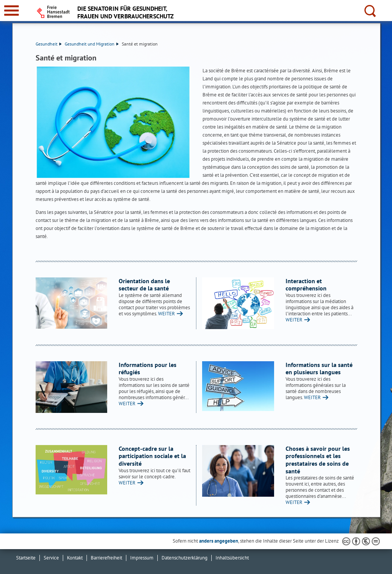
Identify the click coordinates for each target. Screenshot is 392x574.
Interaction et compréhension (306, 285)
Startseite (26, 558)
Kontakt (75, 558)
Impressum (142, 558)
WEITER (167, 314)
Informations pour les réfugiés (148, 369)
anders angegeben (219, 541)
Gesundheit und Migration (92, 44)
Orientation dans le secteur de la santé (144, 285)
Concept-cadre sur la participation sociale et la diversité (152, 456)
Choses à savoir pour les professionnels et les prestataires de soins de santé (318, 460)
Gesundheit (49, 44)
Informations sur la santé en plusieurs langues (319, 369)
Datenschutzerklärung (185, 558)
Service (51, 558)
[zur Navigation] (11, 11)
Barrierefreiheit (106, 558)
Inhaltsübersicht (232, 558)
